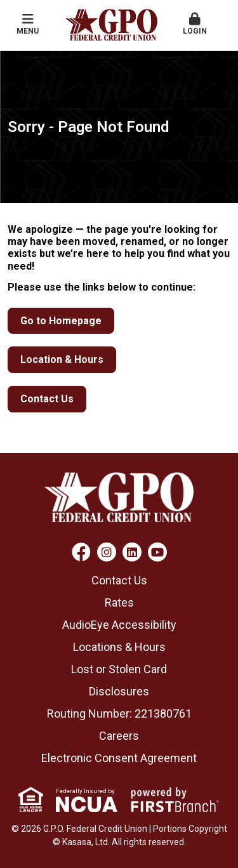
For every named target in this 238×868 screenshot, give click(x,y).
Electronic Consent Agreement (119, 758)
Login (195, 24)
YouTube (157, 552)
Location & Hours (62, 359)
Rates (119, 602)
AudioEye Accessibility (119, 625)
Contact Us (47, 399)
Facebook (81, 552)
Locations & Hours (119, 647)
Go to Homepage (61, 321)
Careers (119, 736)
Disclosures (119, 691)
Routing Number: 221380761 (119, 713)
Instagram (107, 552)
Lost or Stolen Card (119, 669)
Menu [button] (28, 24)
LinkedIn (132, 552)
